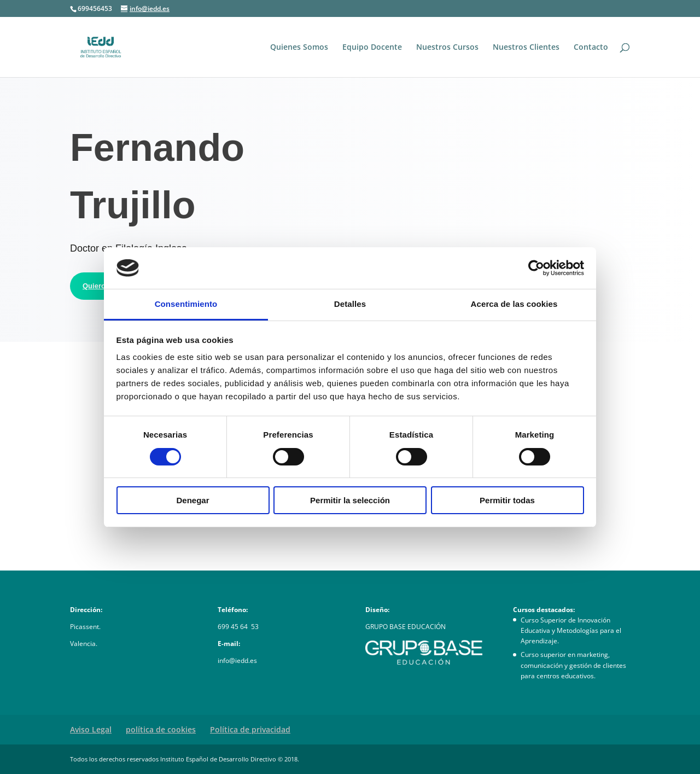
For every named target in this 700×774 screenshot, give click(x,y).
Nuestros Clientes (526, 48)
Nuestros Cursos (447, 48)
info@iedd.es (237, 660)
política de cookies (161, 729)
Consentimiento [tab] (186, 304)
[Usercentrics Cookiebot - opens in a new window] (536, 268)
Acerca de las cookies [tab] (514, 304)
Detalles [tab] (350, 304)
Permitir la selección (350, 500)
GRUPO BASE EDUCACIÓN (406, 627)
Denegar (192, 500)
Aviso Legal (91, 729)
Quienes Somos (299, 48)
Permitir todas (507, 500)
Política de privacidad (250, 729)
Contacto (591, 48)
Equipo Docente (372, 48)
